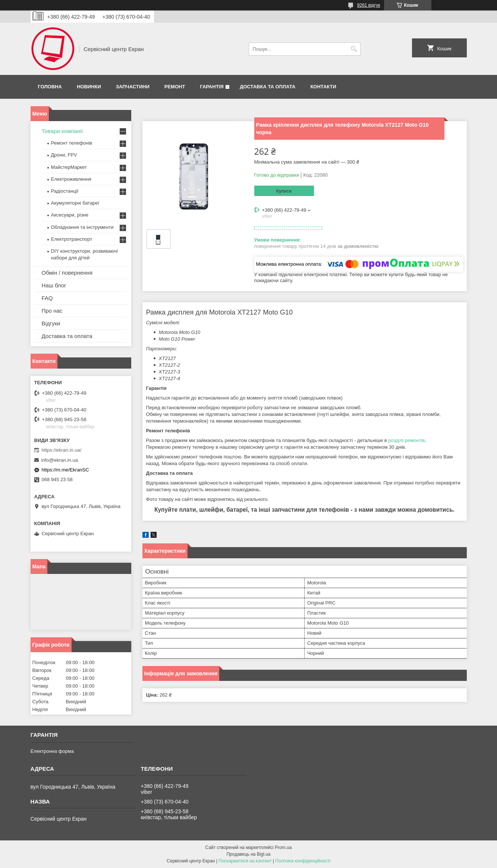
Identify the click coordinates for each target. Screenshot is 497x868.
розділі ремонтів (406, 440)
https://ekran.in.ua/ (62, 450)
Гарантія (212, 87)
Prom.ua (283, 848)
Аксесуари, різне (70, 215)
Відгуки (51, 323)
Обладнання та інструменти (82, 227)
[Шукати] (354, 49)
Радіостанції (65, 191)
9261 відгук (369, 5)
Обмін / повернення (67, 273)
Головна (50, 87)
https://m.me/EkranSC (65, 470)
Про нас (52, 311)
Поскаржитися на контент (245, 861)
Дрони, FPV (64, 155)
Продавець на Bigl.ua (248, 854)
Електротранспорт (72, 239)
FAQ (47, 298)
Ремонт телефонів (72, 143)
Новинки (89, 87)
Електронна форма (52, 751)
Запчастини (133, 87)
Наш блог (54, 285)
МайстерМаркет (69, 167)
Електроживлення (71, 179)
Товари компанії (62, 131)
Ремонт (175, 87)
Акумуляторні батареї (75, 203)
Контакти (323, 87)
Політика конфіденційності (303, 861)
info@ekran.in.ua (60, 460)
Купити (284, 191)
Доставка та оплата (268, 87)
